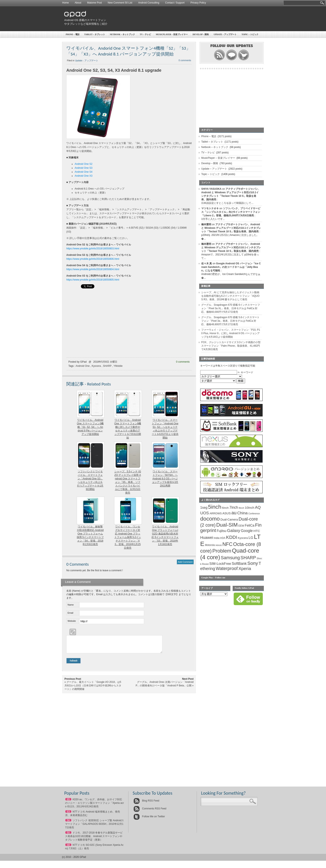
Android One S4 (83, 172)
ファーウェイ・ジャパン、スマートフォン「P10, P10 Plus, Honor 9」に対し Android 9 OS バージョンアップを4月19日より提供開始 (231, 333)
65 (68, 803)
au (234, 513)
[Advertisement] (187, 19)
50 (68, 836)
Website (72, 621)
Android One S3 (83, 168)
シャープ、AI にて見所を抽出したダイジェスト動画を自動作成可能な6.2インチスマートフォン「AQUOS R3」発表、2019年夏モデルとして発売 (230, 296)
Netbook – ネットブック (122, 34)
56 (68, 824)
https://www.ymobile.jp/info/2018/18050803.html (93, 249)
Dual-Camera (229, 520)
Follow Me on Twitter (149, 820)
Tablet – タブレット (95, 34)
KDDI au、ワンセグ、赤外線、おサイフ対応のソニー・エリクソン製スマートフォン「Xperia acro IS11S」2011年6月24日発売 (94, 806)
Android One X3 (83, 176)
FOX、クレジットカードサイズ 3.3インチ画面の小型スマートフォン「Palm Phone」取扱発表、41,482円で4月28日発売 (231, 346)
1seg (204, 508)
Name (71, 605)
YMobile (118, 366)
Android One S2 (83, 164)
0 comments (185, 60)
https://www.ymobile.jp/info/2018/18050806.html (93, 259)
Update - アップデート (87, 60)
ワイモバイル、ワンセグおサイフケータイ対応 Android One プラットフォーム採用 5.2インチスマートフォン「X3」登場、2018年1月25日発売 (128, 537)
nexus (219, 545)
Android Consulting (149, 3)
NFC (227, 544)
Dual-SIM (227, 525)
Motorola (210, 545)
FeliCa (250, 525)
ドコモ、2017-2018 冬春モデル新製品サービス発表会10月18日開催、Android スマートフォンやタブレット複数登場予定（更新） (94, 839)
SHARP (107, 366)
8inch (241, 508)
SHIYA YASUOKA (211, 189)
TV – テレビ (145, 34)
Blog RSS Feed (146, 804)
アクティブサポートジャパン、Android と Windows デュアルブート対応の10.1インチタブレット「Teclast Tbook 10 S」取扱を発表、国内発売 (231, 228)
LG (251, 538)
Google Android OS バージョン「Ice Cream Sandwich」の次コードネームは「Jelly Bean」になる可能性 (231, 267)
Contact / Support (175, 3)
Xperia (245, 568)
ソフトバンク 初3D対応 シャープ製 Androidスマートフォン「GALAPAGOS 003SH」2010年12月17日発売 (94, 827)
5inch (215, 507)
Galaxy (234, 531)
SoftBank (239, 564)
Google (247, 531)
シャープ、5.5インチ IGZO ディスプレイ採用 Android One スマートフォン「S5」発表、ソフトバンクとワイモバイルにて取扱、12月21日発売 (128, 482)
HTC (257, 531)
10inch (250, 508)
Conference (254, 513)
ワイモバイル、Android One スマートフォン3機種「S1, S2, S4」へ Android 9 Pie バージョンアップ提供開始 (90, 427)
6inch (225, 508)
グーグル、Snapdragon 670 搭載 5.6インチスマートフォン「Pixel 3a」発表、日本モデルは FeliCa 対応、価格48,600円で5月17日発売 (230, 321)
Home (65, 3)
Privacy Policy (198, 3)
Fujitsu (221, 531)
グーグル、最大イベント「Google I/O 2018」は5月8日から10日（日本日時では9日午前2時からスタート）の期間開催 (93, 689)
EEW (241, 526)
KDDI (232, 537)
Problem (222, 551)
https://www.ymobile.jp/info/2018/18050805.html (93, 280)
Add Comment (185, 562)
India (217, 538)
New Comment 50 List (120, 3)
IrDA (223, 538)
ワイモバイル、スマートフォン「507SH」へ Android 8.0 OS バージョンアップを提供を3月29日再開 (165, 479)
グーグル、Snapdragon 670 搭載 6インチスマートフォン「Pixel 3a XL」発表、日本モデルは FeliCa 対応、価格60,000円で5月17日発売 (231, 308)
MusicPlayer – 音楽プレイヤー (172, 34)
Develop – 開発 (201, 34)
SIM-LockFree (220, 564)
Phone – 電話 (73, 34)
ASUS (227, 513)
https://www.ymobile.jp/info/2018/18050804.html (93, 269)
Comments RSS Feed (150, 812)
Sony (253, 563)
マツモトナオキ (210, 208)
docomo (210, 519)
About (78, 3)
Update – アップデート (225, 34)
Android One (83, 366)
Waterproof (227, 569)
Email (70, 613)
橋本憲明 (206, 224)
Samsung (230, 558)
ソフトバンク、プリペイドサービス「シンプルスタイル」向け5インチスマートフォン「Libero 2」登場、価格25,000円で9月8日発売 (231, 212)
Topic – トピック (250, 34)
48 (68, 848)
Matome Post (94, 3)
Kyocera (96, 366)
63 (68, 815)
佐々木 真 (207, 263)
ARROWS (216, 513)
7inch (234, 507)
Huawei (207, 537)
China (242, 513)
